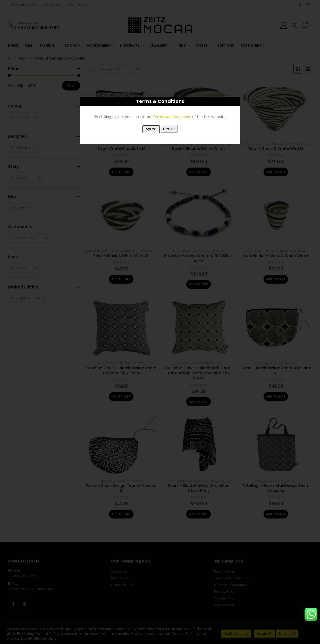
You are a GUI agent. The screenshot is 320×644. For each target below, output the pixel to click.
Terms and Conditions (172, 117)
